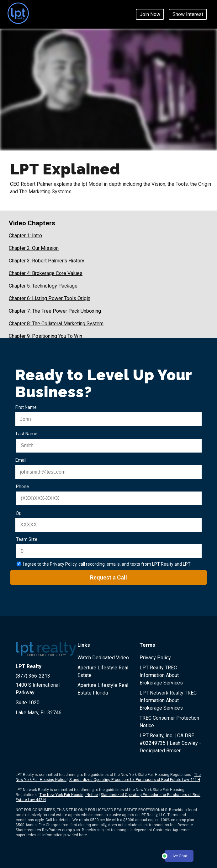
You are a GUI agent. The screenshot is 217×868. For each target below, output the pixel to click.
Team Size (27, 539)
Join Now (150, 14)
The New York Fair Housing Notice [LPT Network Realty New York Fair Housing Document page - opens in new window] (69, 795)
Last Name (27, 434)
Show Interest (188, 14)
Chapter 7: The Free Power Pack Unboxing (55, 311)
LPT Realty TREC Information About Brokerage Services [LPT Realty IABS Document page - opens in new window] (161, 675)
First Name (26, 407)
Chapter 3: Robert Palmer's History (47, 261)
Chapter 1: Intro (25, 236)
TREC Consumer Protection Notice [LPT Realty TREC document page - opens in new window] (169, 722)
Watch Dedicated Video (103, 658)
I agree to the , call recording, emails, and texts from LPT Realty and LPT (107, 564)
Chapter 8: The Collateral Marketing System (56, 324)
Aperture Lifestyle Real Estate (103, 671)
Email (21, 460)
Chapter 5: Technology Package (43, 286)
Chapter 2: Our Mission (34, 248)
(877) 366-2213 (33, 676)
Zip (19, 513)
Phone (22, 486)
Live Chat (176, 856)
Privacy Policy (63, 564)
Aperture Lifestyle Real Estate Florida (103, 689)
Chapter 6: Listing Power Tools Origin (50, 298)
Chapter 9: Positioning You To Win (45, 336)
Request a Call (109, 577)
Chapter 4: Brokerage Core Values (46, 273)
